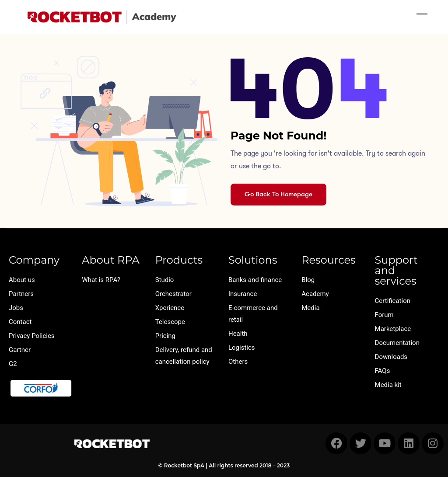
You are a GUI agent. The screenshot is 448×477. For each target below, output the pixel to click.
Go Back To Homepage (278, 194)
